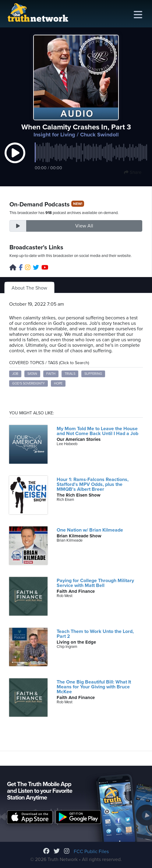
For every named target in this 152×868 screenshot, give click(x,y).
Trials (70, 374)
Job (15, 374)
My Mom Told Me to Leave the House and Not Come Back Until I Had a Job (97, 431)
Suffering (93, 374)
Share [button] (133, 172)
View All (84, 226)
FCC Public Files (91, 852)
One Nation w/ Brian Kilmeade (90, 530)
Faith (51, 374)
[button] (15, 159)
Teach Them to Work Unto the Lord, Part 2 (95, 634)
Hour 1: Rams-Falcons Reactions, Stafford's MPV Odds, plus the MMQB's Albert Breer (93, 484)
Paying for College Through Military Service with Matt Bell (95, 583)
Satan (32, 374)
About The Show (29, 288)
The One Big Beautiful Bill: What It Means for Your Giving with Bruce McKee (94, 687)
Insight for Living (54, 135)
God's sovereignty (28, 383)
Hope (58, 383)
